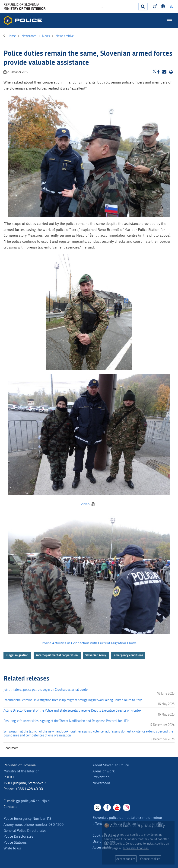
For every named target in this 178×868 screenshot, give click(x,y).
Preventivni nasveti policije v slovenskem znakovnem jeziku (156, 6)
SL (171, 7)
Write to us (12, 848)
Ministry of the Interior (21, 771)
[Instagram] (127, 807)
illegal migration (17, 655)
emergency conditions (128, 655)
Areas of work (104, 771)
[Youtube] (117, 807)
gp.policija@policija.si (33, 801)
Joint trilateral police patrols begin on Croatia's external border (46, 690)
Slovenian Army (96, 655)
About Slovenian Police (111, 765)
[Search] (143, 6)
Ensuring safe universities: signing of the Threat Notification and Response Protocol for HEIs (66, 721)
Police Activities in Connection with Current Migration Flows (89, 643)
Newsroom (101, 783)
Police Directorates (18, 836)
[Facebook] (107, 807)
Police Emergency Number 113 (27, 818)
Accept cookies (126, 859)
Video (85, 504)
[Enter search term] (118, 6)
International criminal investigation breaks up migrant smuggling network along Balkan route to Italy (73, 700)
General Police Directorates (25, 831)
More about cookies (136, 848)
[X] (97, 807)
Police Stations (15, 842)
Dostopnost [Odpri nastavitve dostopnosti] (164, 6)
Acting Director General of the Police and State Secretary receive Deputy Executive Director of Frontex (72, 711)
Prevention (101, 777)
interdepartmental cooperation (57, 655)
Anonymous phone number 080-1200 (33, 824)
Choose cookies (150, 859)
